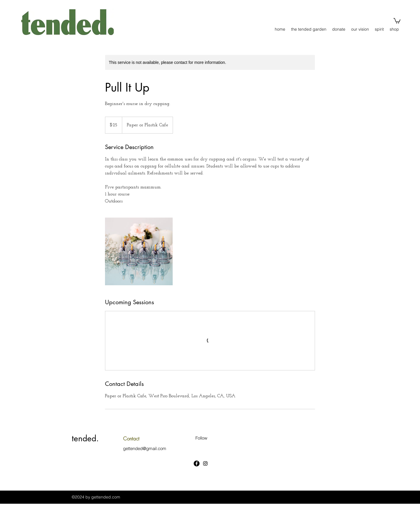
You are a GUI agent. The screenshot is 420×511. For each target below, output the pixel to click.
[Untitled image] (139, 251)
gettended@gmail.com (145, 448)
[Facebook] (197, 463)
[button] (397, 20)
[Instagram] (205, 463)
